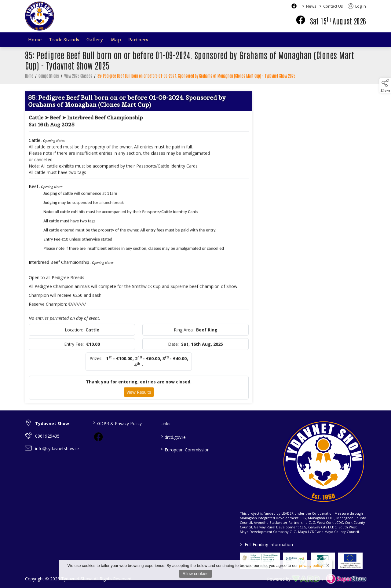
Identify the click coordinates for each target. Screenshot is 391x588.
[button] (385, 86)
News (311, 6)
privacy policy (311, 566)
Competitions (49, 79)
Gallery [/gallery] (95, 40)
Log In (357, 6)
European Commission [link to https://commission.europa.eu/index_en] (185, 449)
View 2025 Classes (78, 79)
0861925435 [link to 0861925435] (47, 436)
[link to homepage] (40, 16)
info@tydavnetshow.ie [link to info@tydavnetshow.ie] (57, 448)
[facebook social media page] (294, 6)
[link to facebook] (98, 437)
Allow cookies (196, 574)
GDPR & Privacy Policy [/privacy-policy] (117, 423)
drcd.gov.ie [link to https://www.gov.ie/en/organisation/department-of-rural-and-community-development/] (173, 437)
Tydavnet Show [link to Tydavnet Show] (52, 423)
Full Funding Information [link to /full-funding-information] (266, 544)
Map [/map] (116, 40)
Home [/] (35, 40)
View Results (139, 396)
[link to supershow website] (346, 579)
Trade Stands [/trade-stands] (64, 40)
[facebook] (301, 20)
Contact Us (333, 6)
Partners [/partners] (138, 40)
